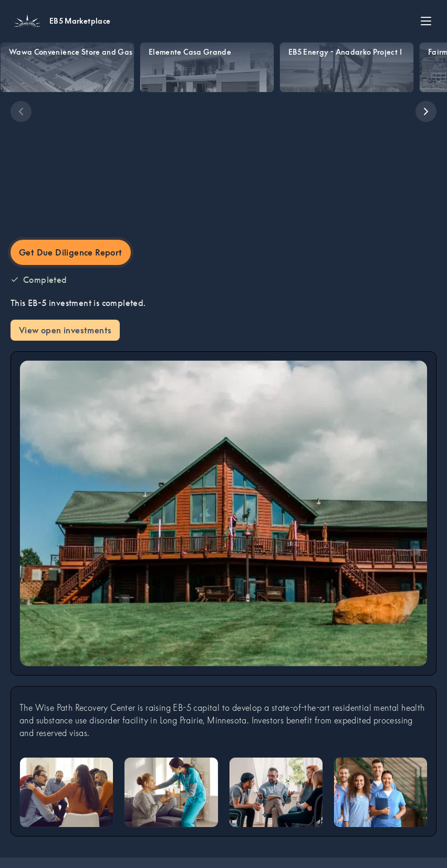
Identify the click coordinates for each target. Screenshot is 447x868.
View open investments (65, 330)
